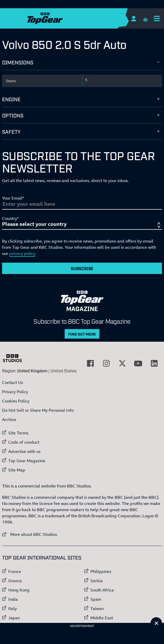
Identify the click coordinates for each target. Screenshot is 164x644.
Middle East (102, 618)
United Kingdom (32, 371)
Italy (12, 608)
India (13, 599)
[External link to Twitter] (122, 363)
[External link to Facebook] (90, 363)
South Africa (102, 590)
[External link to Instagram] (106, 363)
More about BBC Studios (29, 534)
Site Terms (18, 433)
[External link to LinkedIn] (154, 363)
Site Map (17, 470)
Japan (14, 618)
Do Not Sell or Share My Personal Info (38, 410)
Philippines (101, 571)
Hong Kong (19, 590)
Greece (15, 581)
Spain (96, 599)
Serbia (97, 581)
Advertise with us (24, 451)
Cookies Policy (16, 401)
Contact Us (12, 382)
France (15, 571)
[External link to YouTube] (138, 363)
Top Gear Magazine (27, 461)
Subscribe (82, 268)
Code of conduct (24, 442)
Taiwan (97, 608)
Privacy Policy (15, 392)
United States (64, 371)
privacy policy (22, 253)
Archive (9, 419)
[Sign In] (133, 18)
